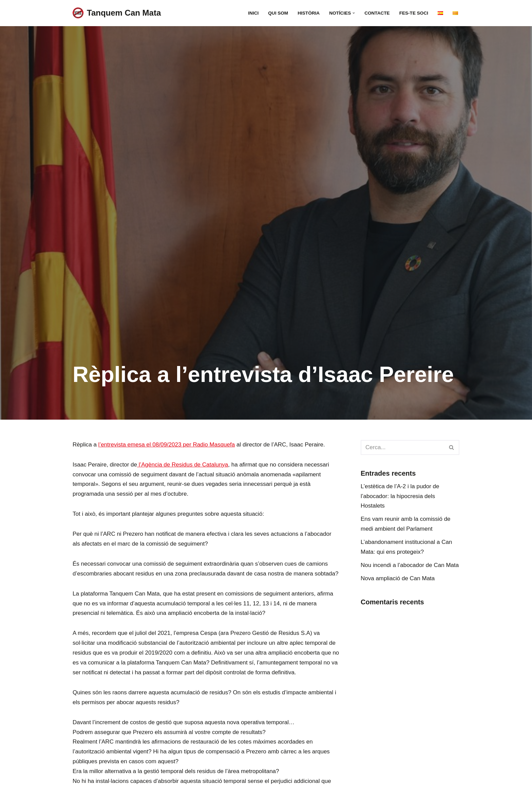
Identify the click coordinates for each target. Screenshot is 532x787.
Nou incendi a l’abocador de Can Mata (410, 565)
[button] (354, 13)
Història (309, 13)
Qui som (278, 13)
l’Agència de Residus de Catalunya (183, 465)
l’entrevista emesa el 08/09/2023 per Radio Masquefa (167, 445)
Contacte (377, 13)
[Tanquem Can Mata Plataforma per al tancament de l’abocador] (117, 13)
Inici (253, 13)
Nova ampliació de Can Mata (398, 578)
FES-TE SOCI (414, 13)
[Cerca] (402, 447)
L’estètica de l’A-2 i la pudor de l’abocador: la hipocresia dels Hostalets (400, 496)
